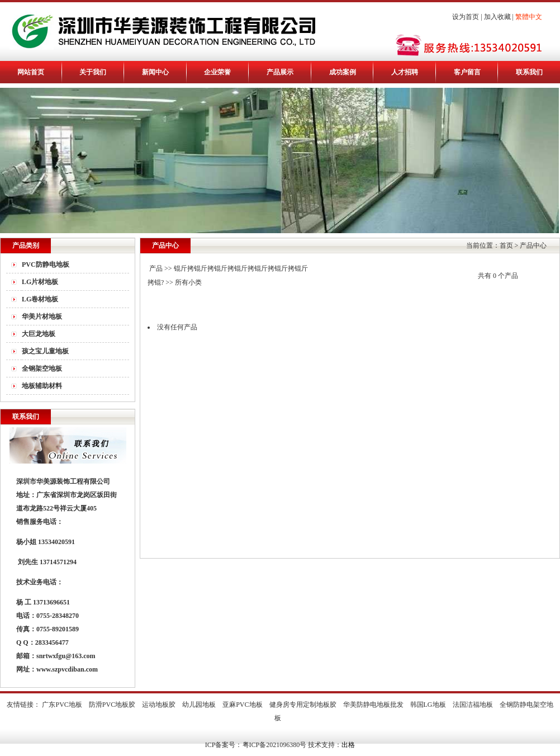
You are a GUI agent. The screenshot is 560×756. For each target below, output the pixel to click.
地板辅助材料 (42, 386)
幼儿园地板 (199, 705)
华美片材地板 (42, 316)
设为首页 (466, 17)
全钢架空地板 (42, 368)
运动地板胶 (159, 705)
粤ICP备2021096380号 (275, 745)
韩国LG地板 (428, 705)
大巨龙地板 (39, 334)
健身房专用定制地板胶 (303, 705)
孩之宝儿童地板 (45, 351)
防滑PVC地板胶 (112, 705)
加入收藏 (497, 17)
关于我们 (93, 72)
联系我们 (529, 72)
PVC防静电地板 (46, 264)
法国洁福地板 (473, 705)
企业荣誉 (217, 72)
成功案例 (343, 72)
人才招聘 (405, 72)
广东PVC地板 (62, 705)
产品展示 (280, 72)
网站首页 (31, 72)
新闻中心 (155, 72)
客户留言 (467, 72)
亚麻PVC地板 (242, 705)
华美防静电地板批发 (373, 705)
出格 (348, 745)
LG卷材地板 (40, 299)
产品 (156, 268)
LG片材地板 (40, 282)
